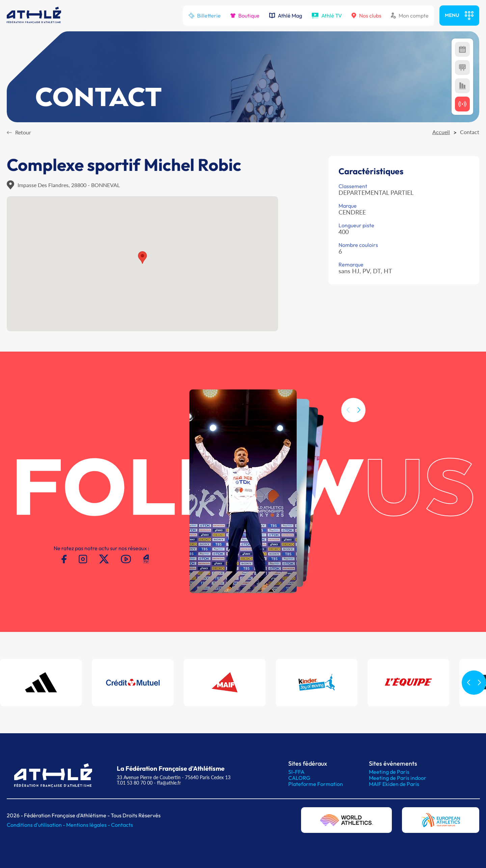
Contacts (122, 825)
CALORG (299, 778)
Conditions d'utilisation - (36, 825)
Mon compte (410, 16)
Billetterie (205, 16)
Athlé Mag (286, 16)
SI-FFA (296, 772)
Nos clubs (366, 16)
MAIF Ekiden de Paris (394, 784)
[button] (359, 423)
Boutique (245, 16)
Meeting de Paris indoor (398, 778)
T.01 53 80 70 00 (135, 783)
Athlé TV (327, 16)
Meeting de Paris (389, 772)
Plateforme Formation (316, 784)
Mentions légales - (89, 825)
